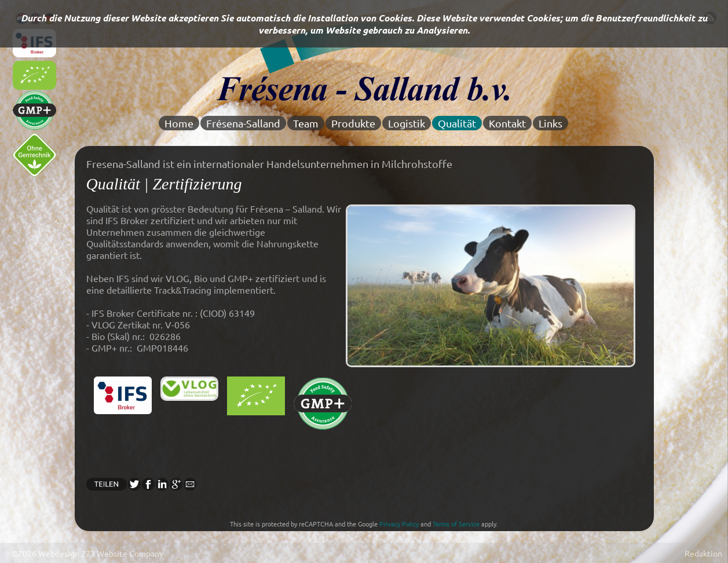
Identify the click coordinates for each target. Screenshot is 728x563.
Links (550, 123)
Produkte (353, 123)
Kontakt (507, 123)
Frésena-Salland (243, 123)
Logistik (407, 123)
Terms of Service (456, 524)
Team (306, 123)
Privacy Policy (399, 524)
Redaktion (703, 553)
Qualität (457, 123)
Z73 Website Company (122, 553)
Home (179, 123)
